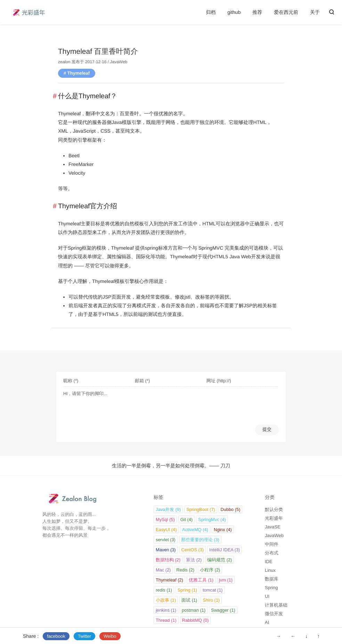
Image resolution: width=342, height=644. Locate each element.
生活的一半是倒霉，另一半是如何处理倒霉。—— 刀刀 (171, 466)
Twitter (84, 636)
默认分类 (274, 509)
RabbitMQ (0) (196, 620)
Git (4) (187, 520)
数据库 (272, 579)
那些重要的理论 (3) (200, 540)
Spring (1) (187, 590)
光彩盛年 (274, 518)
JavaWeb (119, 62)
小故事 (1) (166, 600)
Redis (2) (185, 570)
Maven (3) (166, 550)
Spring (271, 588)
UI (267, 596)
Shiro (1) (211, 600)
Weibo (110, 636)
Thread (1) (166, 620)
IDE (269, 562)
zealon (64, 62)
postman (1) (194, 610)
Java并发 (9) (168, 509)
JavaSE (273, 527)
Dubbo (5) (231, 509)
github (234, 12)
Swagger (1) (223, 610)
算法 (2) (194, 560)
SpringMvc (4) (212, 520)
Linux (270, 570)
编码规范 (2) (219, 560)
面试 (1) (189, 600)
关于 (315, 12)
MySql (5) (165, 520)
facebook (56, 636)
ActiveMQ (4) (195, 530)
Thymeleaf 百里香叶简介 (98, 52)
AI (267, 622)
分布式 (272, 553)
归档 (211, 12)
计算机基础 (276, 605)
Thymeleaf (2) (169, 580)
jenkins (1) (166, 610)
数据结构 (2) (168, 560)
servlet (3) (166, 540)
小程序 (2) (210, 570)
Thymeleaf (79, 73)
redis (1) (164, 590)
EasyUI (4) (166, 530)
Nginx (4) (223, 530)
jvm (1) (226, 580)
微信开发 (274, 614)
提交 (267, 429)
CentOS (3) (193, 550)
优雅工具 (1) (201, 580)
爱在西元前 (286, 12)
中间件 (272, 544)
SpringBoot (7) (201, 509)
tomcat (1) (213, 590)
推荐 (257, 12)
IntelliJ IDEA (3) (225, 550)
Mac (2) (163, 570)
